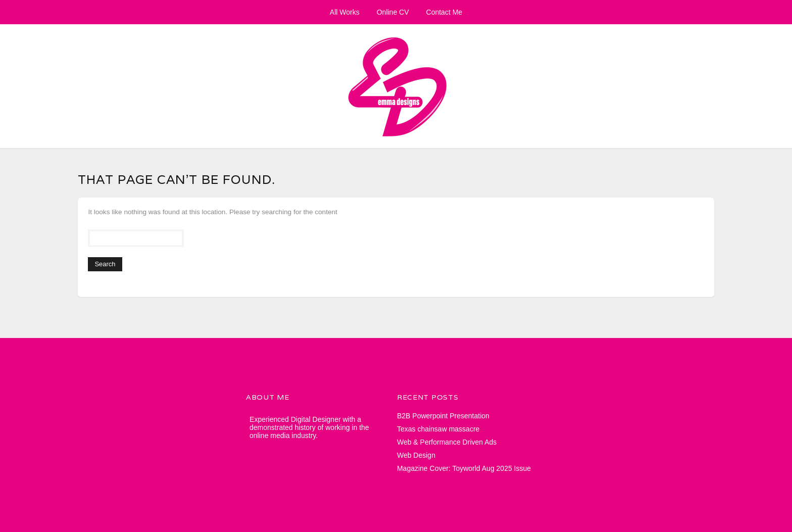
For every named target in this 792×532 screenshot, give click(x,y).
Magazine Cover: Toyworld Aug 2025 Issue (464, 468)
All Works (345, 12)
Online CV (393, 12)
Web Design (416, 455)
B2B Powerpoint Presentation (443, 416)
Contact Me (444, 12)
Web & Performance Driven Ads (447, 442)
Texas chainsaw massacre (438, 429)
